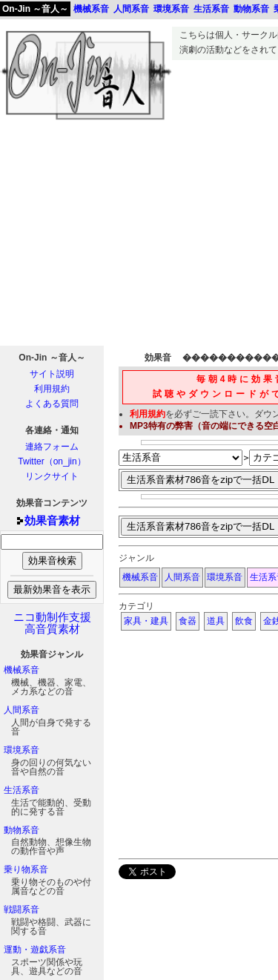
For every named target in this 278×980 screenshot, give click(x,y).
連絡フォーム (52, 447)
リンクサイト (52, 476)
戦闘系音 (21, 910)
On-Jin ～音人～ (35, 9)
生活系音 (21, 790)
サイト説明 (52, 374)
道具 (216, 621)
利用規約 (52, 389)
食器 (188, 621)
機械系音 (21, 670)
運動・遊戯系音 (35, 950)
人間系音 (21, 710)
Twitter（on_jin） (52, 461)
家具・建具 (146, 621)
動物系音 (21, 830)
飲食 (244, 621)
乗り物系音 (26, 869)
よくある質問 (52, 404)
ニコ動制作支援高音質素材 (52, 623)
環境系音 (21, 750)
